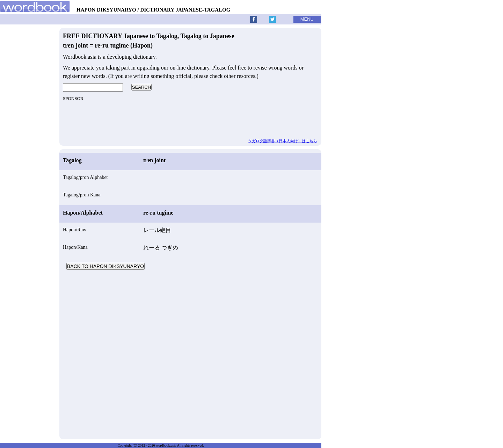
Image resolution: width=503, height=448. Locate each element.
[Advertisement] (190, 354)
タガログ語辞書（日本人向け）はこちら (283, 141)
